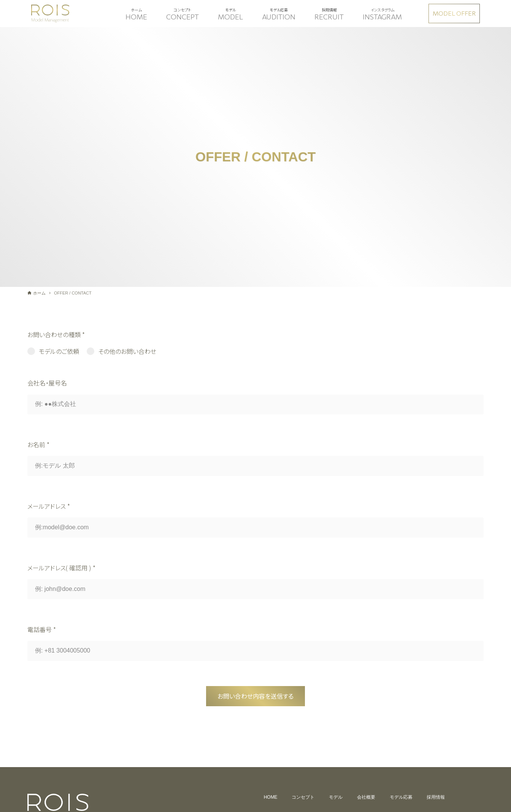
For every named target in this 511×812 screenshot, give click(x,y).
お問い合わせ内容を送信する (255, 696)
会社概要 (366, 797)
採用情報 (436, 797)
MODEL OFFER (454, 13)
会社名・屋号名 (47, 383)
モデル (336, 797)
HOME (270, 797)
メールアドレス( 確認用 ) (61, 568)
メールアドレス (49, 506)
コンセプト (303, 797)
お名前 (38, 444)
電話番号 (42, 629)
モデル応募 (401, 797)
